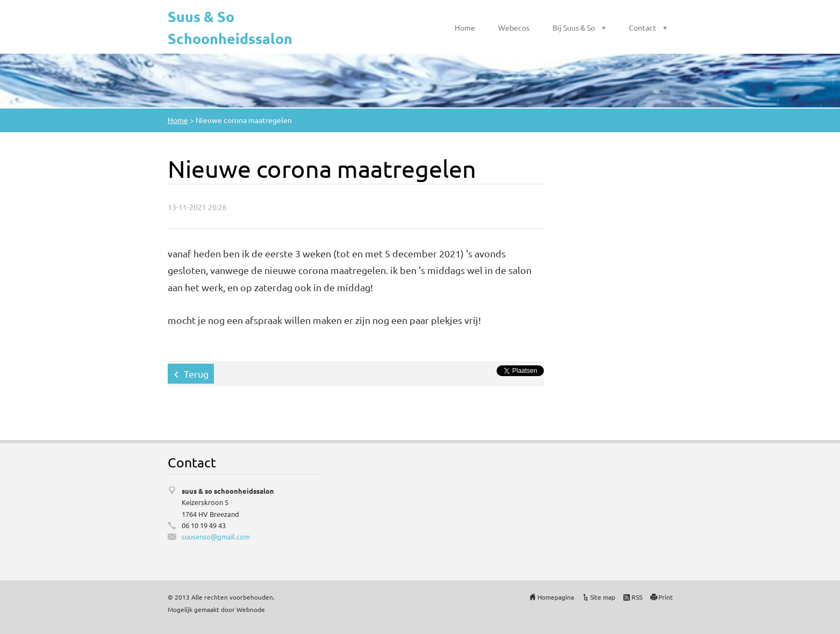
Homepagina (556, 597)
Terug (196, 374)
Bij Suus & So (574, 27)
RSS (637, 597)
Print (666, 597)
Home (465, 27)
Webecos (514, 27)
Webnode (251, 609)
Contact (642, 27)
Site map (603, 597)
